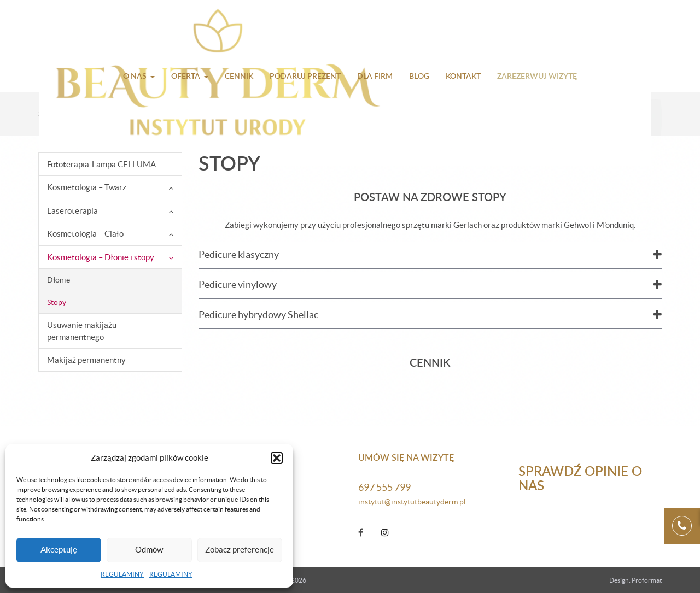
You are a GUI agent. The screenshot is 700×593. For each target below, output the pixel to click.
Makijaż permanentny (86, 360)
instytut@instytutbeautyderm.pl (412, 502)
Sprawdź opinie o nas (580, 478)
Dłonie (59, 280)
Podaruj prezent (305, 76)
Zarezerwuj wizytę (537, 76)
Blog (419, 76)
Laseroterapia (72, 211)
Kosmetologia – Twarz (87, 187)
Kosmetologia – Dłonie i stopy (143, 114)
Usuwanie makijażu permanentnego (82, 331)
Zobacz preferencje (240, 550)
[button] (277, 458)
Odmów (149, 550)
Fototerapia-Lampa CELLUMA (101, 164)
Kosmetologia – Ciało (85, 234)
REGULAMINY (122, 574)
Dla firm (375, 76)
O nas (135, 76)
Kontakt (463, 76)
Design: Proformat (635, 580)
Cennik (239, 76)
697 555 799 (384, 487)
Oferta (186, 76)
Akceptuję (59, 550)
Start (46, 114)
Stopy (57, 302)
